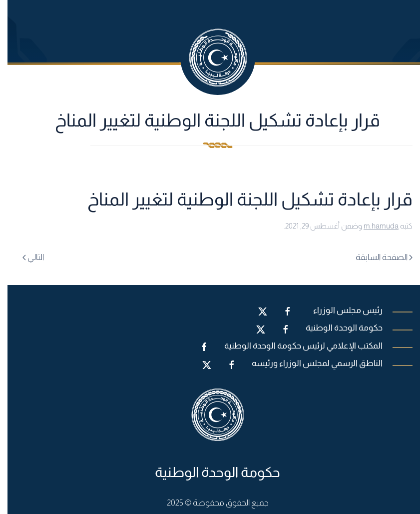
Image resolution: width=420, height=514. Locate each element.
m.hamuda (374, 226)
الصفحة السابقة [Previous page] (377, 257)
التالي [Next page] (26, 257)
